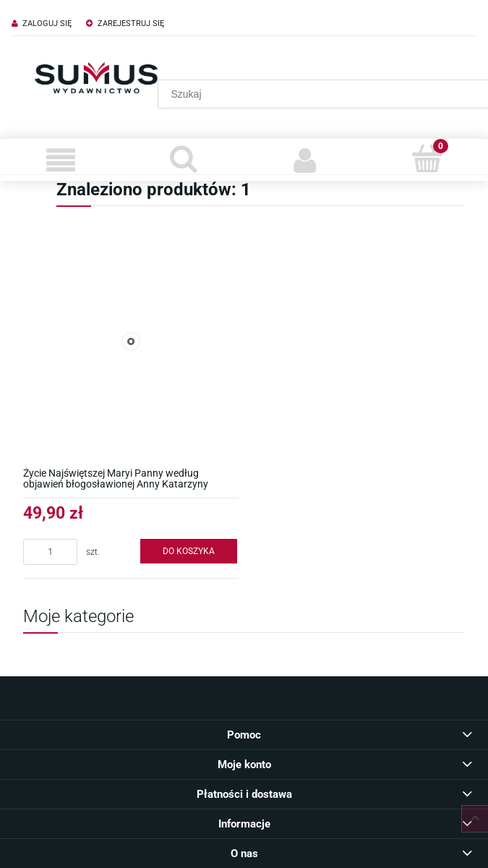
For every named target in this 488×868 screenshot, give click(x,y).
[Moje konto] (305, 160)
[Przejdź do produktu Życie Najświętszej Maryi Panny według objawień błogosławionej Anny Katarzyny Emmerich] (131, 341)
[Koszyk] (427, 158)
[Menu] (61, 160)
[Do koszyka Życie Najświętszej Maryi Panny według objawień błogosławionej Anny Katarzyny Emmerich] (189, 551)
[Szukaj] (183, 158)
